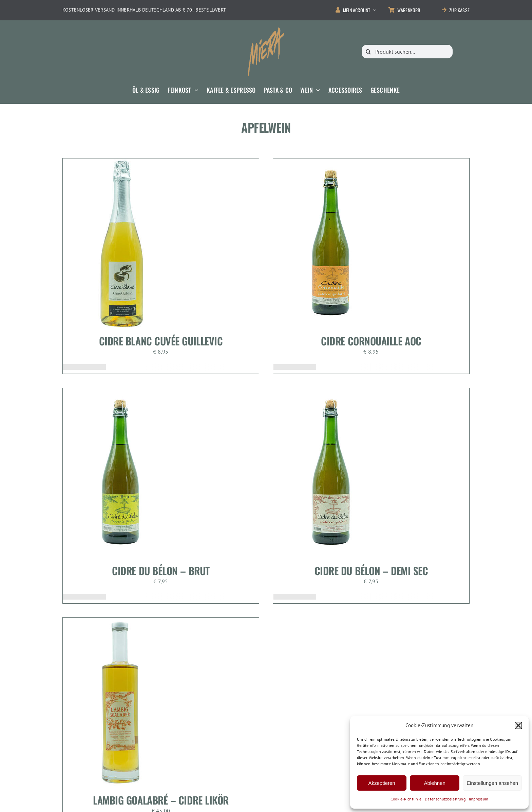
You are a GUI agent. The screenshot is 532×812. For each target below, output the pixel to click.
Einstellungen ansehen (492, 783)
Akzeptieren (382, 783)
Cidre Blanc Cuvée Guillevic (161, 341)
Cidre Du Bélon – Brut (161, 571)
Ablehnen (434, 783)
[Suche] (368, 52)
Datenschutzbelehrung (445, 799)
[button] (518, 725)
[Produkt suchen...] (407, 52)
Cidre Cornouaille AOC (371, 341)
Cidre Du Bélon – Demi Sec (371, 571)
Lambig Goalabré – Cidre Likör (161, 800)
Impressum (479, 799)
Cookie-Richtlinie (406, 799)
